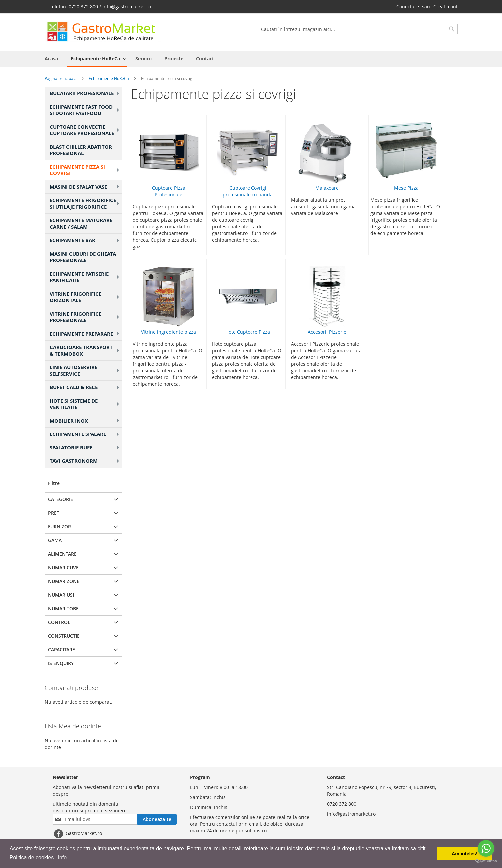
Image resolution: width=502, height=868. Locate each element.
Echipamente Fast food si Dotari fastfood (85, 110)
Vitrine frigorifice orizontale (85, 297)
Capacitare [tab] (61, 650)
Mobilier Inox (85, 421)
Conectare (408, 6)
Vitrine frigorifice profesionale (85, 317)
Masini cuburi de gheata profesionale (83, 257)
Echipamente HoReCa (109, 78)
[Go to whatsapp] (486, 848)
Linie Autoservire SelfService (85, 370)
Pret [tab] (54, 513)
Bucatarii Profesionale (85, 93)
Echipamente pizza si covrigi (85, 170)
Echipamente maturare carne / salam (81, 223)
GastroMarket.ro (84, 833)
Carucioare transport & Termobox (85, 350)
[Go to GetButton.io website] (486, 861)
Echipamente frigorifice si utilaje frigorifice (85, 203)
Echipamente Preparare (85, 334)
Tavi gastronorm (85, 461)
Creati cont (446, 6)
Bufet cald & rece (85, 387)
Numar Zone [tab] (64, 581)
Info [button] (62, 858)
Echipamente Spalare (85, 434)
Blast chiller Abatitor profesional (81, 150)
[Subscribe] (157, 819)
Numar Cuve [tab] (63, 568)
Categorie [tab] (60, 499)
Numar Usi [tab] (61, 595)
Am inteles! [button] (465, 854)
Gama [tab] (55, 540)
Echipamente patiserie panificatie (85, 277)
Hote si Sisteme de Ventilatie (85, 404)
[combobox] (358, 29)
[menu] (251, 59)
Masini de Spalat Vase (85, 187)
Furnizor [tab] (59, 527)
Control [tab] (59, 622)
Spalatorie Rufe (85, 448)
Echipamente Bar (85, 240)
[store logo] (104, 32)
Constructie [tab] (64, 636)
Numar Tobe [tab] (63, 609)
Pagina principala (61, 78)
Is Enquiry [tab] (61, 663)
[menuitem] (97, 59)
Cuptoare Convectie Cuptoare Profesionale (85, 130)
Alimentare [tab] (62, 554)
